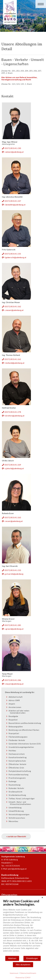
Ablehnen (12, 958)
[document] (23, 927)
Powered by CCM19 (23, 978)
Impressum (14, 973)
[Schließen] (42, 898)
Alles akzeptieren (23, 965)
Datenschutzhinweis (28, 973)
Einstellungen (32, 958)
